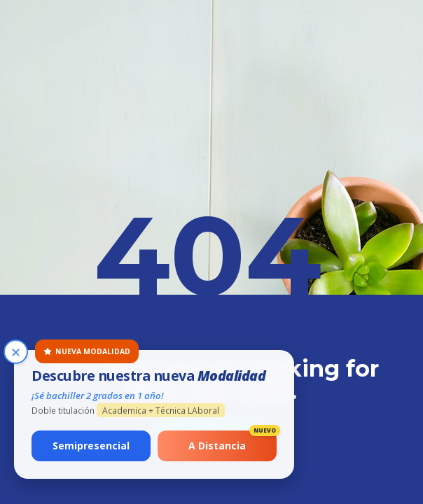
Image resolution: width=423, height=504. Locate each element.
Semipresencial (91, 446)
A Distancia (233, 441)
